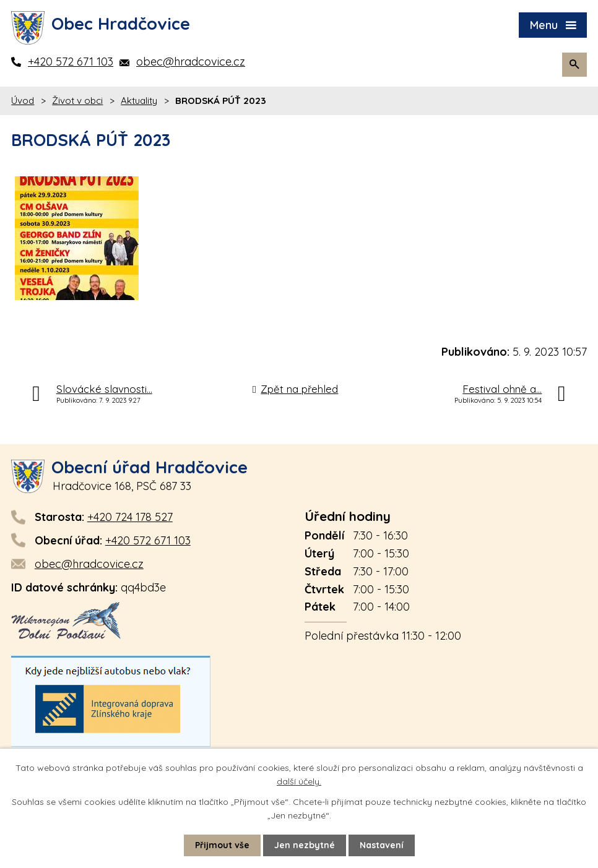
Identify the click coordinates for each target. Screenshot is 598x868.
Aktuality (139, 101)
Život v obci (77, 101)
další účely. (299, 781)
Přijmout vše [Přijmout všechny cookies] (222, 845)
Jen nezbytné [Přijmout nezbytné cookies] (305, 845)
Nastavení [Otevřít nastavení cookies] (382, 845)
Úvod (23, 101)
